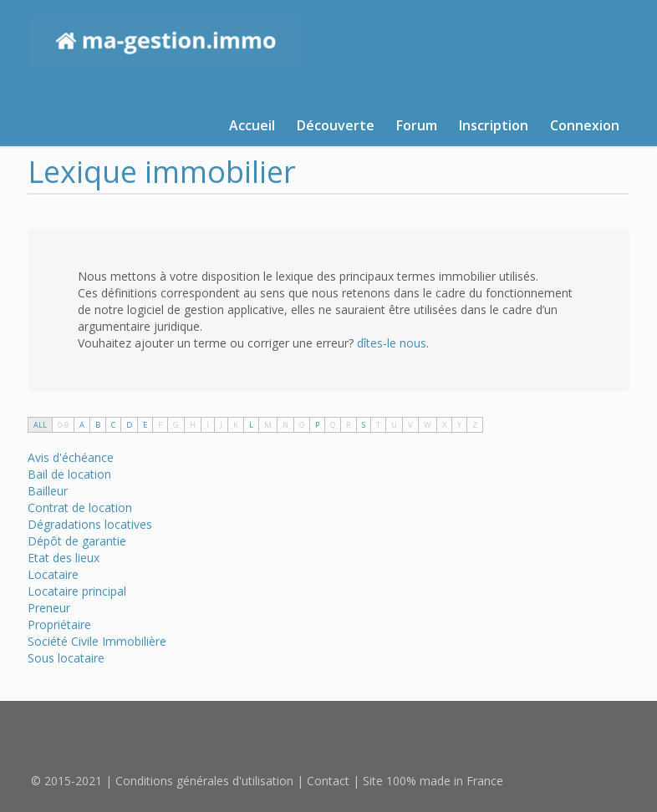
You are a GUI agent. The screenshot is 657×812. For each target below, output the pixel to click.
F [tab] (160, 425)
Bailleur (48, 491)
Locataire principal (77, 591)
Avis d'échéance (71, 457)
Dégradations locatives (90, 524)
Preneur (49, 608)
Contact (328, 781)
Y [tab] (459, 425)
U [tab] (394, 425)
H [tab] (193, 425)
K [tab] (236, 425)
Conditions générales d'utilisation (204, 781)
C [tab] (113, 425)
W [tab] (428, 425)
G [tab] (176, 425)
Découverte (336, 125)
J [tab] (221, 425)
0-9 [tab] (63, 425)
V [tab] (410, 425)
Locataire (53, 574)
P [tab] (317, 425)
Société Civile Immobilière (97, 641)
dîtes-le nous (392, 343)
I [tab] (208, 425)
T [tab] (378, 425)
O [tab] (302, 425)
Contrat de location (80, 507)
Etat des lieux (64, 558)
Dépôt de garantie (77, 541)
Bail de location (69, 474)
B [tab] (98, 425)
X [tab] (444, 425)
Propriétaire (59, 624)
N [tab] (285, 425)
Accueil (252, 125)
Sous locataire (66, 658)
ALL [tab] (40, 425)
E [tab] (145, 425)
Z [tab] (475, 425)
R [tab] (349, 425)
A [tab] (82, 425)
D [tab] (129, 425)
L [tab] (251, 425)
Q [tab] (333, 425)
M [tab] (268, 425)
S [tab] (364, 425)
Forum (417, 125)
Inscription (494, 125)
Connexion (585, 125)
